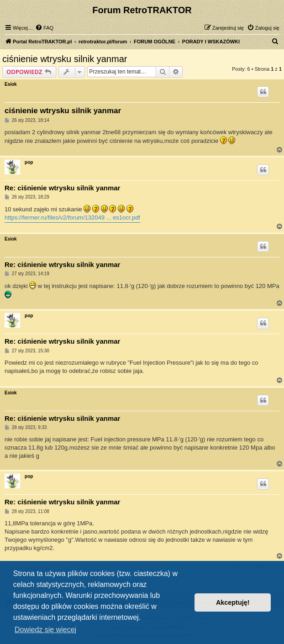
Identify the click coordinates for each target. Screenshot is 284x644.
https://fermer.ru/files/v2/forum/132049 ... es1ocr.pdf (72, 217)
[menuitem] (44, 28)
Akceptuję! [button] (233, 602)
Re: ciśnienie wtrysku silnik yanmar (62, 188)
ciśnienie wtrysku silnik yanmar (65, 59)
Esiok (11, 84)
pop (29, 162)
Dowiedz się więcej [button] (45, 630)
